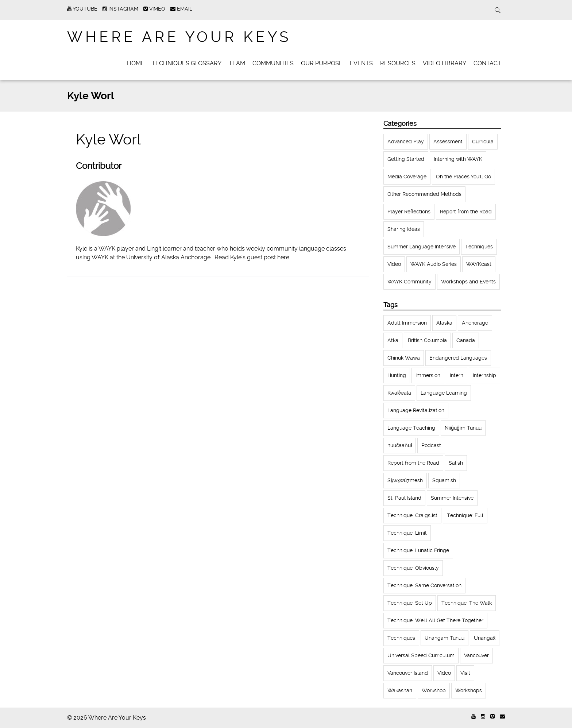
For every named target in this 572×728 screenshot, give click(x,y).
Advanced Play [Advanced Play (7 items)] (406, 142)
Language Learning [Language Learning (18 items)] (444, 393)
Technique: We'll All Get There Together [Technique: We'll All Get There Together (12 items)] (435, 620)
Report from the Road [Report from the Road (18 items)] (466, 212)
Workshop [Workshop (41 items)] (434, 690)
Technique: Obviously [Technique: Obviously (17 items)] (413, 568)
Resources (398, 63)
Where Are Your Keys (179, 37)
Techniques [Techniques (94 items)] (401, 638)
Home (136, 63)
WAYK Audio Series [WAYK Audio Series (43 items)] (434, 264)
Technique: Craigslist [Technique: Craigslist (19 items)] (412, 515)
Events (361, 63)
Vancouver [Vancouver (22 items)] (476, 655)
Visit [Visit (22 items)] (465, 673)
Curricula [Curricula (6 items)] (483, 142)
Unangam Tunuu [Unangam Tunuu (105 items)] (445, 638)
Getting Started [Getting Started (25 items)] (406, 159)
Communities (273, 63)
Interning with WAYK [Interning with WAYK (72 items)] (458, 159)
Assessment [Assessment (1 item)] (448, 142)
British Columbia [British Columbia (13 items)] (427, 340)
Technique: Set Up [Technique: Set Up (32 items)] (410, 603)
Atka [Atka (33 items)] (393, 340)
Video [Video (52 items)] (394, 264)
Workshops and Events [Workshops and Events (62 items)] (468, 282)
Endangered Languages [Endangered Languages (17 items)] (458, 358)
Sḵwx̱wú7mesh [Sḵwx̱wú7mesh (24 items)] (405, 480)
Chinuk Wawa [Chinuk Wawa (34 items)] (404, 358)
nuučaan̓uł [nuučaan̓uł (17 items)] (400, 445)
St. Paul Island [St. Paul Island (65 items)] (404, 498)
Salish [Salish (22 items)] (456, 463)
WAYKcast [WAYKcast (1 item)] (479, 264)
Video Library (445, 63)
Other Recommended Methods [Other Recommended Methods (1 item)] (424, 194)
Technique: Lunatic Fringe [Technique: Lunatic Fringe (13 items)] (418, 550)
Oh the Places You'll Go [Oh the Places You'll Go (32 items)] (463, 177)
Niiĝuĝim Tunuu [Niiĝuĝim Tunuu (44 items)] (463, 428)
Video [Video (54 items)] (444, 673)
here (283, 257)
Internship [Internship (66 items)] (484, 375)
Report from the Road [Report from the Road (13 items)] (413, 463)
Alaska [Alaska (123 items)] (444, 323)
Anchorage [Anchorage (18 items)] (475, 323)
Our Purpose (322, 63)
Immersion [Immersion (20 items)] (428, 375)
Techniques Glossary (187, 63)
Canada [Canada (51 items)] (466, 340)
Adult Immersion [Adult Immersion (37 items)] (407, 323)
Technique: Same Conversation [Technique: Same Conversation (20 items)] (424, 585)
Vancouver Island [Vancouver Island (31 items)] (408, 673)
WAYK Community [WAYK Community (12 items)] (409, 282)
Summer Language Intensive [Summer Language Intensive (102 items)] (422, 247)
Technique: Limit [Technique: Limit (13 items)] (407, 533)
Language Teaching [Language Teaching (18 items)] (411, 428)
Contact (487, 63)
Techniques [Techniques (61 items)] (479, 247)
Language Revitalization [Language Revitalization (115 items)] (416, 410)
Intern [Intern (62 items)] (457, 375)
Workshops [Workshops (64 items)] (469, 690)
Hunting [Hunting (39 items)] (397, 375)
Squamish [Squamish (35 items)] (444, 480)
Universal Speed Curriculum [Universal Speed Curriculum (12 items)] (421, 655)
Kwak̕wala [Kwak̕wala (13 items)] (399, 393)
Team (237, 63)
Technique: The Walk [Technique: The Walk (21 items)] (467, 603)
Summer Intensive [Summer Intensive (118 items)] (452, 498)
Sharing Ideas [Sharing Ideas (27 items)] (404, 229)
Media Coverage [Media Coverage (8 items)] (407, 177)
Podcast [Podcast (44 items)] (431, 445)
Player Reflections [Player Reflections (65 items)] (409, 212)
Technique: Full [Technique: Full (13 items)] (465, 515)
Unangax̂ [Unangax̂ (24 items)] (485, 638)
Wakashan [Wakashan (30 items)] (400, 690)
